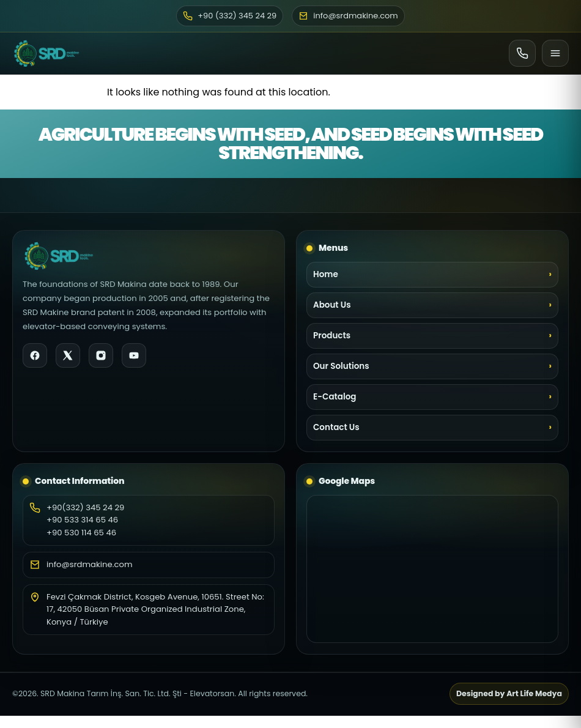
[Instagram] (101, 355)
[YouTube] (134, 355)
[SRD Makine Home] (46, 53)
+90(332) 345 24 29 (85, 507)
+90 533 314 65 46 (82, 520)
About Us (332, 305)
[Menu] (555, 53)
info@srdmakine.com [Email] (348, 16)
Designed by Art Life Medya (509, 693)
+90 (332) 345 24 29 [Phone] (230, 16)
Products (332, 336)
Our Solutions (341, 366)
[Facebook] (35, 355)
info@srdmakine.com (90, 564)
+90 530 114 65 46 (81, 533)
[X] (68, 355)
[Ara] (522, 53)
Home (326, 274)
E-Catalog (335, 397)
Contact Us (336, 427)
